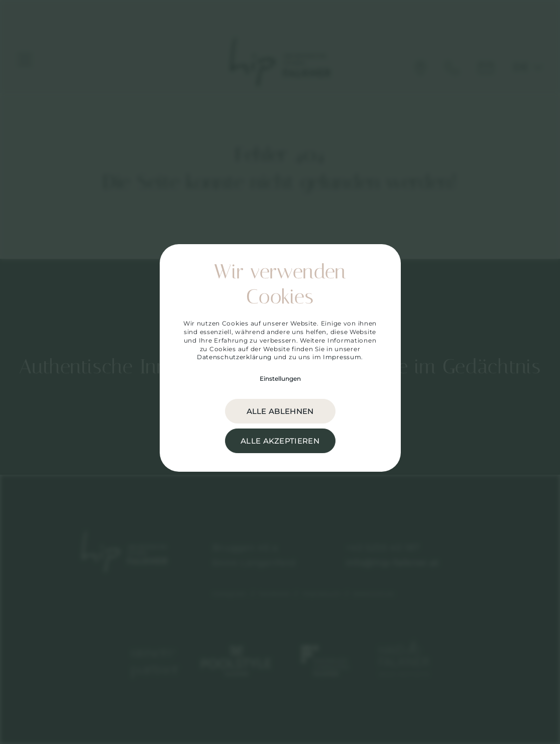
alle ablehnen (280, 411)
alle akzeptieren (280, 441)
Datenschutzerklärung (234, 357)
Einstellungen (280, 379)
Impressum (342, 357)
